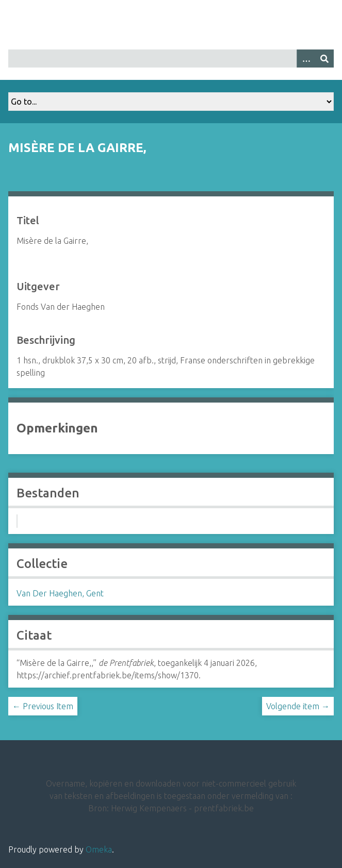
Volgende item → (298, 706)
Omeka (99, 849)
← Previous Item (43, 706)
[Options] (306, 59)
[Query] (171, 59)
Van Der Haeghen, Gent (60, 593)
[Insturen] (324, 59)
